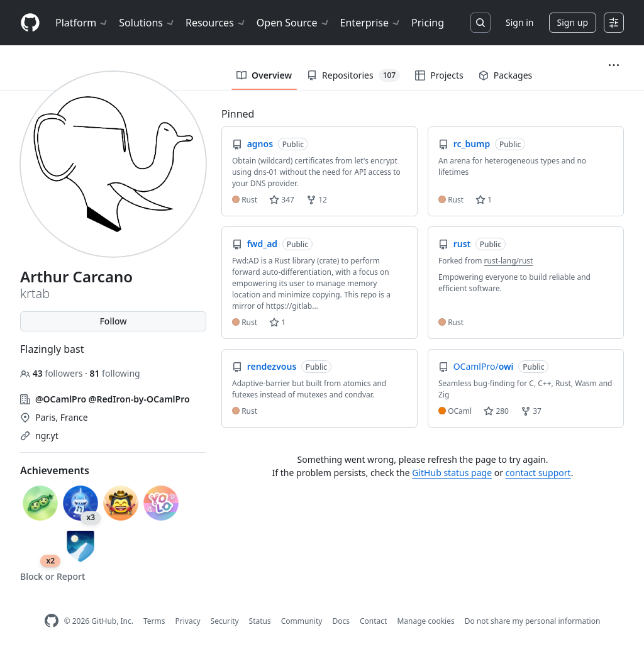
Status (260, 621)
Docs (341, 621)
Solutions (147, 23)
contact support (538, 473)
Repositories (353, 75)
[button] (614, 65)
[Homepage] (30, 23)
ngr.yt (47, 435)
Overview (264, 75)
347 (282, 200)
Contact (373, 621)
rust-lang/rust (509, 261)
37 (531, 411)
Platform (82, 23)
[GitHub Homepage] (52, 621)
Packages (506, 75)
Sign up (573, 22)
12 (317, 200)
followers (53, 373)
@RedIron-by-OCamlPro (139, 399)
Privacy (188, 621)
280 (496, 411)
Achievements (55, 470)
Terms (154, 621)
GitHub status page (452, 473)
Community (302, 621)
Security (225, 621)
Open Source (293, 23)
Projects (439, 75)
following (114, 373)
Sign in (519, 22)
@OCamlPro (61, 399)
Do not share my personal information (533, 621)
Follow (113, 321)
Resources (216, 23)
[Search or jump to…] (480, 23)
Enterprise (371, 23)
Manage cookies (425, 621)
